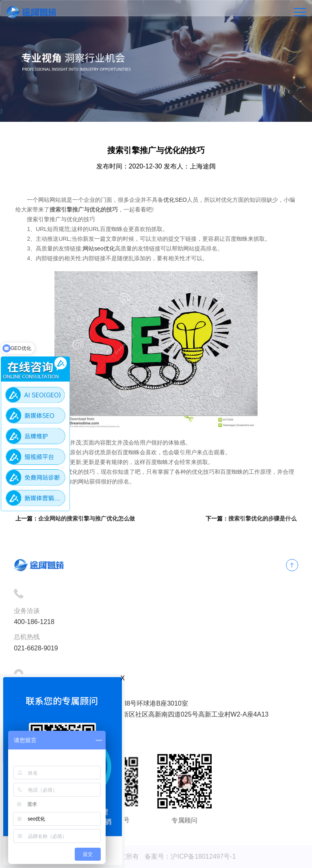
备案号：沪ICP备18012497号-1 (190, 856)
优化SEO (175, 200)
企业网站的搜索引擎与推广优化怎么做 (87, 518)
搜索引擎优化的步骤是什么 (262, 518)
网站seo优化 (99, 248)
